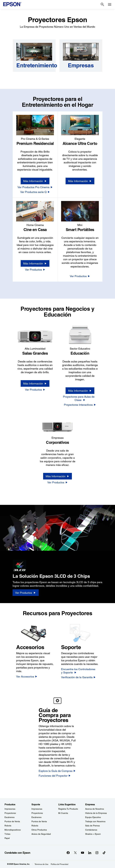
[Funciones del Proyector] (55, 776)
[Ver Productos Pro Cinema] (35, 187)
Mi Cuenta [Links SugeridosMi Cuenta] (63, 813)
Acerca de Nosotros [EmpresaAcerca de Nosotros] (95, 809)
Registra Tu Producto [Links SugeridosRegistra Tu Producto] (68, 809)
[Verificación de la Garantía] (78, 677)
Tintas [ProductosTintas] (7, 834)
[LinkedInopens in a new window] (90, 853)
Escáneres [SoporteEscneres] (36, 817)
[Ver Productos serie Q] (35, 192)
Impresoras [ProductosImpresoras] (10, 809)
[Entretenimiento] (34, 65)
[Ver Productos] (35, 270)
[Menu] (110, 4)
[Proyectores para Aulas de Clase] (80, 398)
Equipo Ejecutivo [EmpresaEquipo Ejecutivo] (93, 817)
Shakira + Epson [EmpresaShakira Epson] (93, 834)
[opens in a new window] (104, 853)
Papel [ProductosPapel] (7, 838)
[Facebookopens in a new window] (68, 853)
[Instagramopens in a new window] (97, 853)
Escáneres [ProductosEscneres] (10, 817)
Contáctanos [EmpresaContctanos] (91, 830)
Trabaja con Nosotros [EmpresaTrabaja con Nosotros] (95, 821)
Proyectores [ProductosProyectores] (10, 813)
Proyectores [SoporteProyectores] (37, 813)
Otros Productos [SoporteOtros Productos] (39, 830)
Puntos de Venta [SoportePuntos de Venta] (39, 821)
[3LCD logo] (37, 565)
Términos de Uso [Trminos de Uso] (41, 864)
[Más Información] (35, 181)
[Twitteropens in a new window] (75, 853)
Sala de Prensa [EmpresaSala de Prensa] (92, 826)
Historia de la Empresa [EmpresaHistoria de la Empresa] (96, 813)
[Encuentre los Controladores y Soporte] (80, 671)
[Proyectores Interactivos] (80, 405)
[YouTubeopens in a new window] (83, 853)
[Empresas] (81, 65)
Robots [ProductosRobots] (8, 826)
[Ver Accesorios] (27, 676)
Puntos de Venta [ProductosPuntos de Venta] (12, 821)
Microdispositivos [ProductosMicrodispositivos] (13, 830)
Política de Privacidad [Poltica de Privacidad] (60, 864)
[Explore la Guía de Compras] (57, 771)
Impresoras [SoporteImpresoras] (37, 809)
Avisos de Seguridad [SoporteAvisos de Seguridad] (41, 834)
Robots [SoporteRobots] (35, 826)
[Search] (102, 4)
